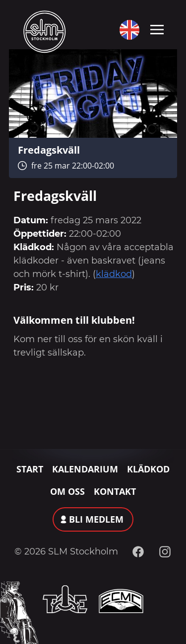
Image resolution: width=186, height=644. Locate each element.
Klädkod (148, 469)
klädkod (114, 274)
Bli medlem (96, 519)
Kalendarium (85, 469)
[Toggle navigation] (157, 29)
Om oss (67, 491)
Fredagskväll (49, 150)
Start (30, 469)
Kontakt (115, 491)
